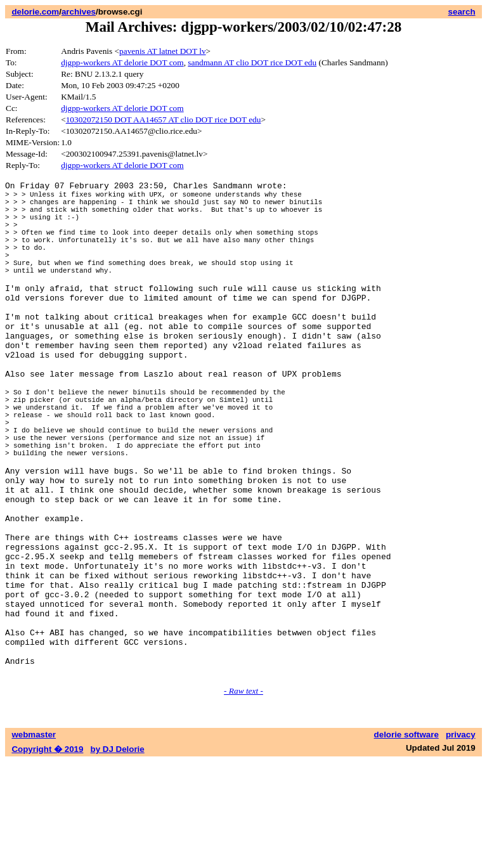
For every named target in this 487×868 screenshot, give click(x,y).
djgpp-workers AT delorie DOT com (122, 62)
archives (79, 12)
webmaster (34, 841)
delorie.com (35, 12)
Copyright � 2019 (47, 856)
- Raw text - (243, 797)
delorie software (406, 841)
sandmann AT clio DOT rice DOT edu (252, 62)
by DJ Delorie (118, 856)
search (462, 12)
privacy (461, 841)
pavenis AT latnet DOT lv (162, 51)
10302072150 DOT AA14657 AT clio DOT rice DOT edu (164, 120)
